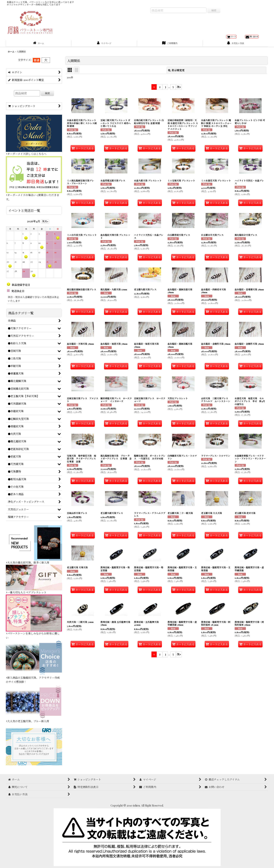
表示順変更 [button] (176, 74)
